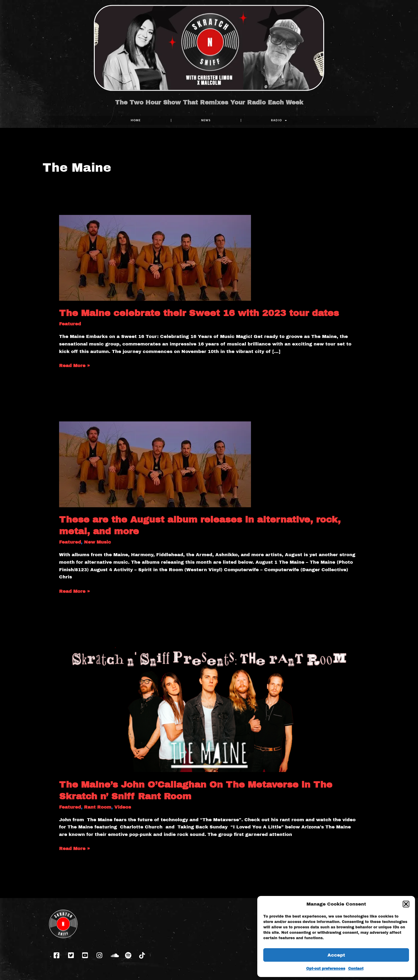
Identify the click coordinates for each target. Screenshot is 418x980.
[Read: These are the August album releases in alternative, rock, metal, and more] (155, 464)
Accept (336, 955)
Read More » (75, 365)
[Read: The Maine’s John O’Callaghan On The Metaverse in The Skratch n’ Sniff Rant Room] (209, 709)
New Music (97, 542)
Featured (70, 324)
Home (136, 120)
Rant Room (98, 807)
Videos (123, 807)
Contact (356, 969)
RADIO (279, 120)
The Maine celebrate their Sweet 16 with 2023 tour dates (199, 313)
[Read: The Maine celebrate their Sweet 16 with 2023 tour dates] (155, 258)
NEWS (206, 120)
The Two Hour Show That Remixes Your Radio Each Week (209, 102)
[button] (406, 904)
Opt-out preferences (326, 969)
